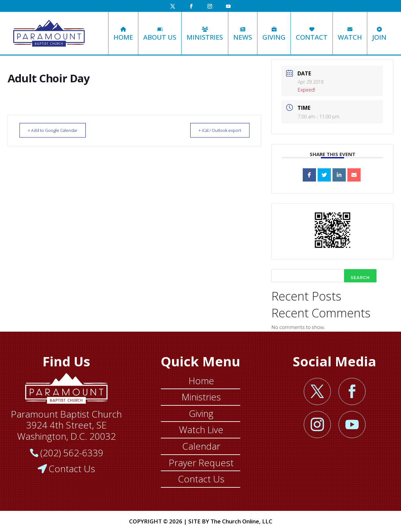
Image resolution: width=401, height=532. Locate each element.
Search (360, 278)
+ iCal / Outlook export (216, 130)
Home (123, 34)
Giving (274, 34)
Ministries (205, 34)
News (243, 34)
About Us (160, 34)
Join (379, 34)
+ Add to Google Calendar (56, 130)
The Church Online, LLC (241, 521)
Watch (350, 34)
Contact (312, 34)
